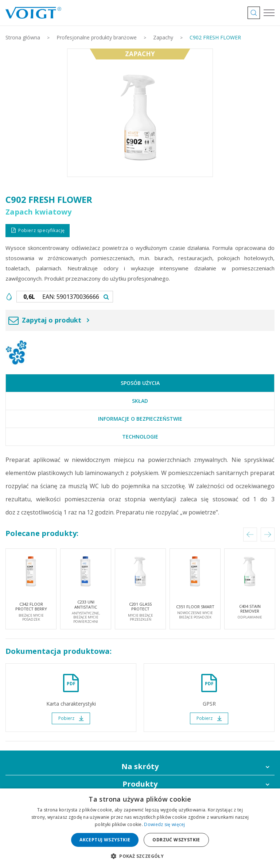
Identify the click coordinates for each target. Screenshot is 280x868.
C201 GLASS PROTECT (140, 612)
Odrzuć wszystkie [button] (176, 840)
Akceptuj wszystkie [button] (105, 840)
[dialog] (140, 828)
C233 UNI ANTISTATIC (86, 611)
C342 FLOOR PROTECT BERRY (31, 612)
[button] (140, 856)
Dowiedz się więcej (164, 824)
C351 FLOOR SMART (195, 611)
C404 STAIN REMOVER (250, 611)
